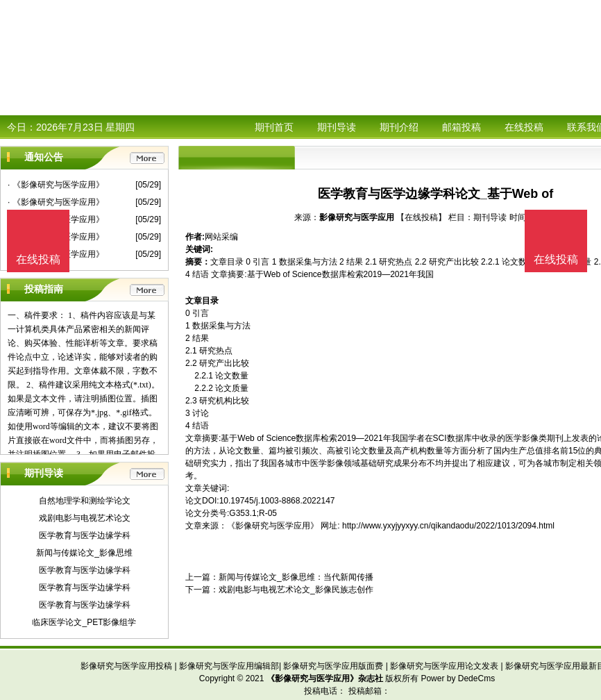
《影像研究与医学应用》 (273, 526)
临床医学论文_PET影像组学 (84, 622)
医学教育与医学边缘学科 (85, 535)
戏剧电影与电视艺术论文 (85, 518)
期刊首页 (274, 127)
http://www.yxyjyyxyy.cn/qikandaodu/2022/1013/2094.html (448, 526)
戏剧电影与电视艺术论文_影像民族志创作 (296, 590)
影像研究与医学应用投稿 (126, 666)
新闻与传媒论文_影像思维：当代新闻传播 (296, 577)
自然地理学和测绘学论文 (85, 501)
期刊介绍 (399, 127)
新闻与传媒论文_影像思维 (84, 553)
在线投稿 (524, 127)
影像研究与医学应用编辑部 (229, 666)
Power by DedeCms (458, 678)
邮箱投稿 (462, 127)
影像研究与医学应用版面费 (333, 666)
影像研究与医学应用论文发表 (444, 666)
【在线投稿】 (421, 217)
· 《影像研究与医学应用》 (56, 185)
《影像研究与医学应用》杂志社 (325, 678)
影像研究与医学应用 (357, 217)
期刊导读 (337, 127)
